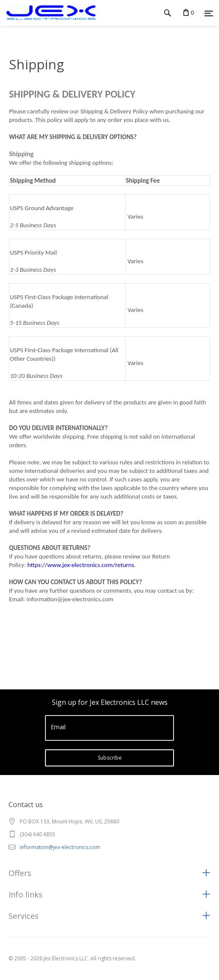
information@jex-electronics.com (60, 847)
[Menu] (209, 13)
